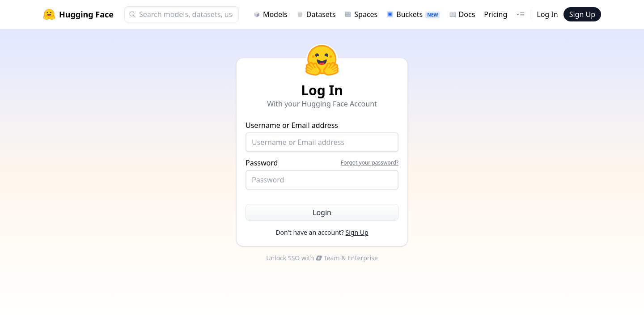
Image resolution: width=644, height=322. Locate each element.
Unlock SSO (283, 258)
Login (322, 212)
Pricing (496, 14)
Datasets (316, 14)
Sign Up (582, 14)
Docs (462, 14)
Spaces (361, 14)
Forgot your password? (370, 163)
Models (270, 14)
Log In (547, 14)
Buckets (413, 14)
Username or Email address (322, 136)
